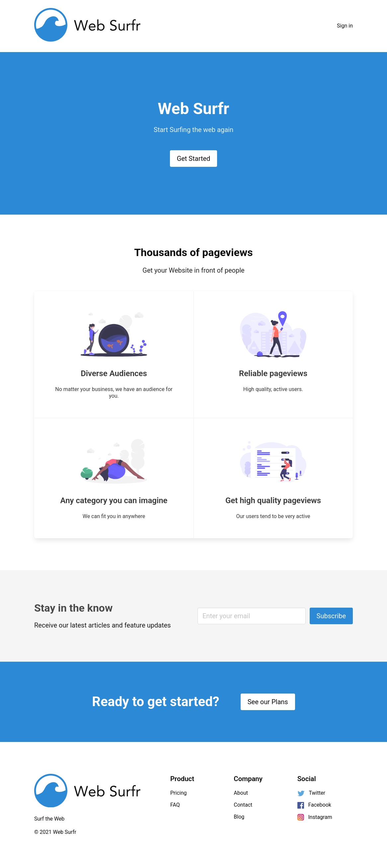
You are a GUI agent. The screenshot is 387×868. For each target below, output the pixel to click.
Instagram (315, 817)
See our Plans (268, 702)
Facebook (314, 805)
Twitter (311, 793)
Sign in (345, 26)
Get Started (194, 159)
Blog (239, 817)
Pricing (179, 793)
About (241, 793)
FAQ (175, 805)
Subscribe (331, 616)
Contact (243, 805)
